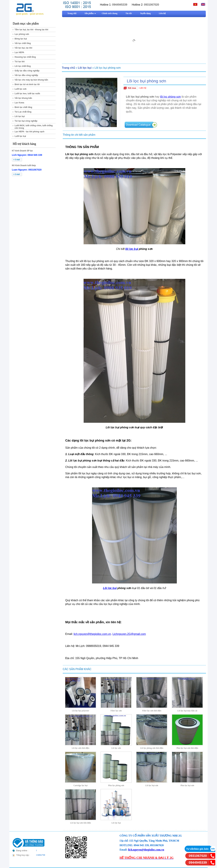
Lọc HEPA (19, 52)
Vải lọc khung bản (23, 98)
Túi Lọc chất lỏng (23, 112)
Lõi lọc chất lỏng (23, 66)
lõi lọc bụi (132, 249)
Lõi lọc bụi (20, 116)
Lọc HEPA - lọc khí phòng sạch (29, 132)
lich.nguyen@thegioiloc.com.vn (92, 634)
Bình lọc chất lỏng (23, 107)
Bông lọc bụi (21, 39)
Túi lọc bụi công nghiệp (26, 121)
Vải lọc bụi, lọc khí (23, 48)
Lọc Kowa (19, 103)
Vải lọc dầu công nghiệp (26, 75)
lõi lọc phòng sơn (171, 97)
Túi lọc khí (20, 62)
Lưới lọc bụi (20, 136)
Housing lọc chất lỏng (25, 57)
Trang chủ (68, 68)
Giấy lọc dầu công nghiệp (27, 71)
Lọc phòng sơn (22, 34)
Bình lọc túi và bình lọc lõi (27, 84)
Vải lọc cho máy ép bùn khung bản (31, 80)
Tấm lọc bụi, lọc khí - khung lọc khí (31, 30)
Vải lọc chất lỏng (23, 43)
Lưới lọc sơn (21, 89)
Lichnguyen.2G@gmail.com (129, 634)
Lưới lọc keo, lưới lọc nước (27, 94)
